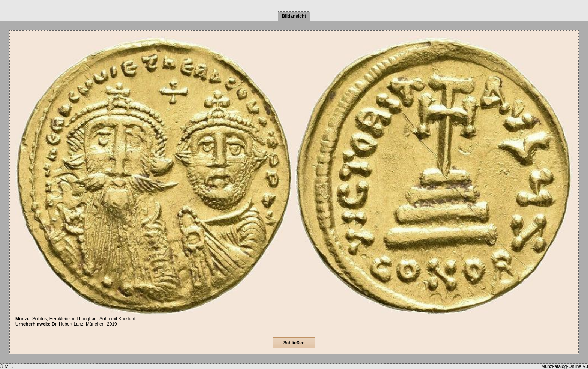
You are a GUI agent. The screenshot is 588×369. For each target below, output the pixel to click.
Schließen (294, 343)
